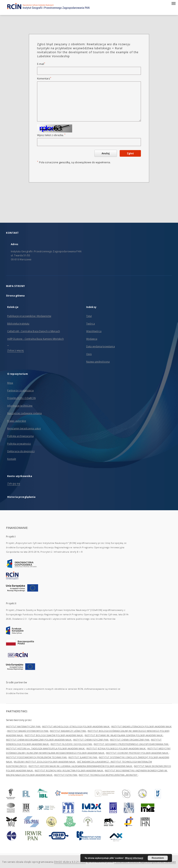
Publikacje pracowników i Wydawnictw (29, 316)
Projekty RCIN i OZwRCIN (21, 398)
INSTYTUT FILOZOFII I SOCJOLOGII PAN (71, 744)
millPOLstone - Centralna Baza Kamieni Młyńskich (35, 339)
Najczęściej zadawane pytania (24, 413)
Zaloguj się (14, 484)
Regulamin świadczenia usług (24, 428)
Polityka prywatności (19, 444)
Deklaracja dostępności (21, 451)
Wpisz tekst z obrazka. (51, 135)
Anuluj (106, 153)
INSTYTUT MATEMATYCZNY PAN (23, 726)
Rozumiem (158, 858)
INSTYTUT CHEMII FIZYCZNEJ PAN (91, 740)
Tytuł (89, 316)
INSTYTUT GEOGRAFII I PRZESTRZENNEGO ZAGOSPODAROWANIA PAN (131, 744)
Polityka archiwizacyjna (20, 436)
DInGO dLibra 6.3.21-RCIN (70, 862)
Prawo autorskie (17, 421)
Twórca (91, 324)
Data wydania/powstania (101, 346)
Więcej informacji (134, 858)
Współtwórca (94, 331)
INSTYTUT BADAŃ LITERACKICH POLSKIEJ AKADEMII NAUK (141, 726)
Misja (10, 383)
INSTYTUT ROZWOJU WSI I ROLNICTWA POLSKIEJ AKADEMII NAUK (69, 770)
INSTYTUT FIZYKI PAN (66, 775)
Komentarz (44, 79)
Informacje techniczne (20, 406)
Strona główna (15, 296)
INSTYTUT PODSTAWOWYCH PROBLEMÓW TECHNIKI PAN (37, 757)
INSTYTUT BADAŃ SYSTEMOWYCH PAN (28, 731)
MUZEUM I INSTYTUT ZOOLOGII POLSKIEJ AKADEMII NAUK (45, 762)
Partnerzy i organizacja (20, 390)
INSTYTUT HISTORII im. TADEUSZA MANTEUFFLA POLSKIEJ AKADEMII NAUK (46, 748)
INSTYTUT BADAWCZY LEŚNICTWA (68, 731)
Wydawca (92, 339)
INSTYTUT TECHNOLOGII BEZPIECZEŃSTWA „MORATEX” (108, 775)
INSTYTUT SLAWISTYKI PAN (83, 757)
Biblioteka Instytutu (18, 324)
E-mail (41, 64)
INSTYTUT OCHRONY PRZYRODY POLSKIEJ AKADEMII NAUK (137, 753)
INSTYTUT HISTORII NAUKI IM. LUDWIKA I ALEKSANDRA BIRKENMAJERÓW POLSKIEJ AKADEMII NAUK (81, 766)
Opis (89, 354)
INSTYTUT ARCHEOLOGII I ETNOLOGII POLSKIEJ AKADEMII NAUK (76, 726)
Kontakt (12, 459)
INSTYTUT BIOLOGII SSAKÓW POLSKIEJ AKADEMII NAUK (54, 735)
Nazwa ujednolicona (98, 362)
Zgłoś (130, 153)
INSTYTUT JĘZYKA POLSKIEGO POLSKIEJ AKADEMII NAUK (116, 748)
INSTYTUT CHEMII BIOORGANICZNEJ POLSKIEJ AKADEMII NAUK (39, 740)
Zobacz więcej (16, 350)
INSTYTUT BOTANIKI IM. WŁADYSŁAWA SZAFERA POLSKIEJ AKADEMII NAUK (124, 735)
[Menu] (173, 3)
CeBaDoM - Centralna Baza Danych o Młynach (34, 331)
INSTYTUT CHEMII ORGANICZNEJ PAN (130, 740)
